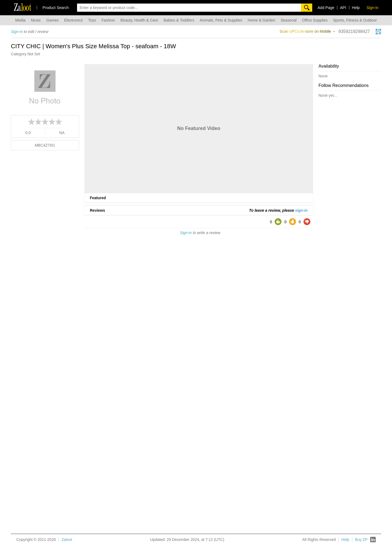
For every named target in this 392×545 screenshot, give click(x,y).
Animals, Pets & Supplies (221, 20)
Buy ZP (361, 540)
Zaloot (67, 540)
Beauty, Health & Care (139, 20)
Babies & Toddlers (179, 20)
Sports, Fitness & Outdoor (355, 20)
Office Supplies (315, 20)
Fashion (108, 20)
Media (20, 20)
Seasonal (289, 20)
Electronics (73, 20)
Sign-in (17, 32)
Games (52, 20)
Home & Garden (261, 20)
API (343, 8)
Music (36, 20)
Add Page (326, 8)
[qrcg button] (378, 32)
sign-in (301, 210)
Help (356, 8)
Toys (92, 20)
